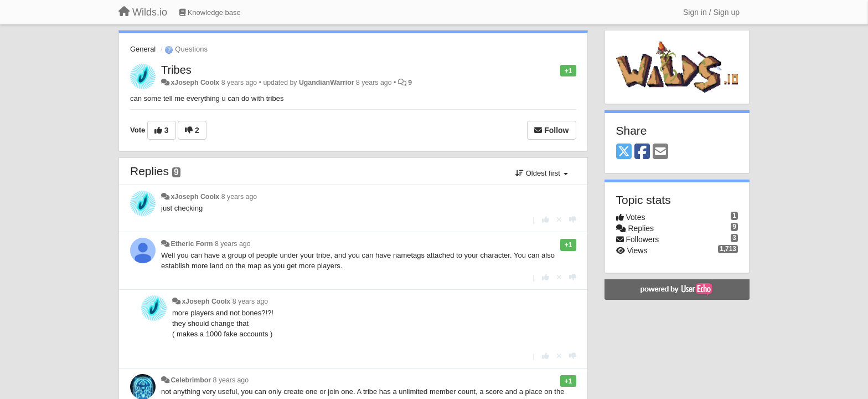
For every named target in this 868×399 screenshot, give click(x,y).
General (143, 49)
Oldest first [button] (541, 173)
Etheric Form (192, 244)
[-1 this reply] (573, 220)
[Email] (660, 152)
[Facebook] (642, 152)
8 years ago (239, 197)
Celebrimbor (191, 380)
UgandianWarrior (327, 83)
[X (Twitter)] (624, 152)
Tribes (176, 70)
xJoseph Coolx (195, 83)
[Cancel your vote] (559, 220)
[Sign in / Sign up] (711, 12)
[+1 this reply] (546, 220)
